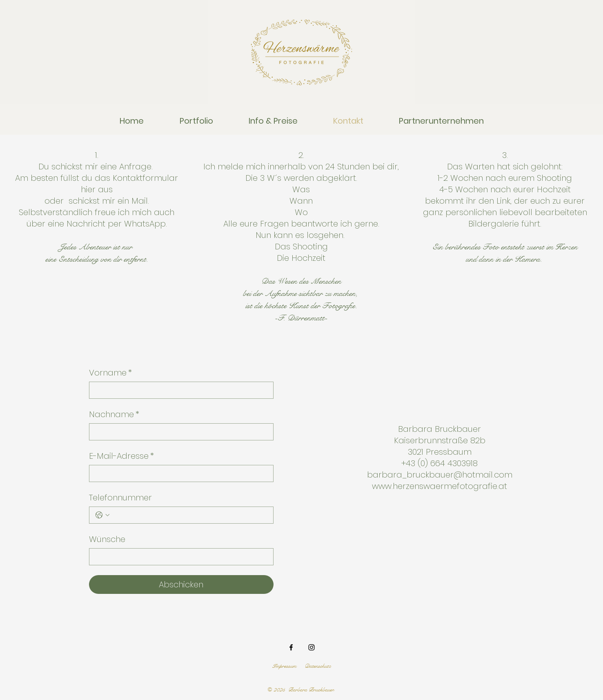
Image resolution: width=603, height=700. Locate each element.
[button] (196, 121)
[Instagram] (312, 647)
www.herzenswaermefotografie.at (439, 486)
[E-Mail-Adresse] (179, 473)
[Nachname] (179, 432)
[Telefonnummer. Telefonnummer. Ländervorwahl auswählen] (102, 515)
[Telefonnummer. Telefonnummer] (189, 515)
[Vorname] (179, 390)
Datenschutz (318, 666)
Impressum (284, 666)
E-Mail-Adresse (121, 456)
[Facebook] (291, 647)
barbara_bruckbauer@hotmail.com (440, 475)
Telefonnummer (120, 498)
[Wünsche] (179, 557)
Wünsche (107, 539)
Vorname (110, 373)
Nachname (114, 414)
